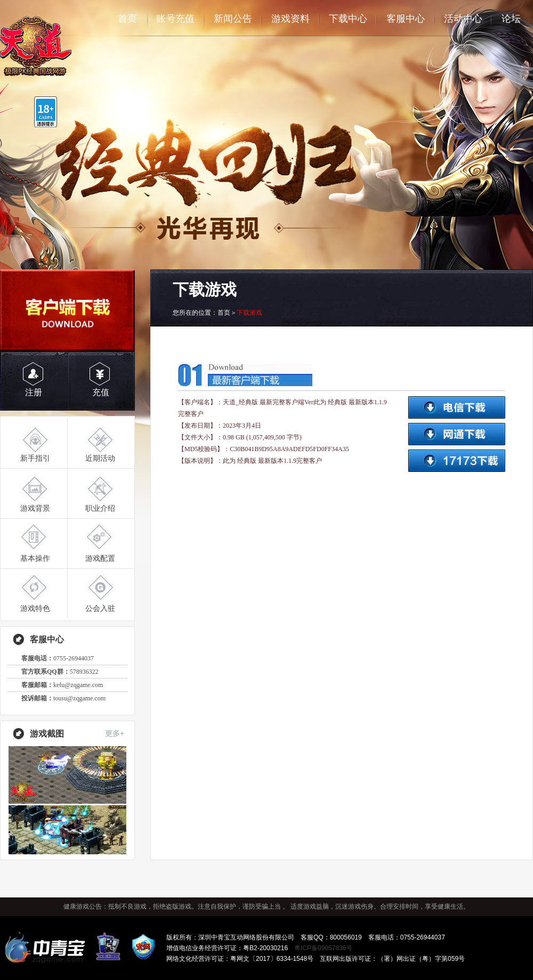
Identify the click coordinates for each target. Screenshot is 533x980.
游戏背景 (35, 508)
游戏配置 (100, 558)
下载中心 (348, 19)
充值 (101, 392)
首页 (127, 19)
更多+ (115, 733)
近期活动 (100, 458)
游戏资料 (290, 19)
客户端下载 (67, 311)
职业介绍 (100, 508)
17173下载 (457, 461)
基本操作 (35, 558)
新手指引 (35, 458)
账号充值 (175, 19)
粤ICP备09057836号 (323, 948)
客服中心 (406, 19)
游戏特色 (35, 608)
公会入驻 (100, 608)
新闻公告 (233, 19)
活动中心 (463, 19)
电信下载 (457, 407)
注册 (34, 392)
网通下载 (457, 434)
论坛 (511, 19)
